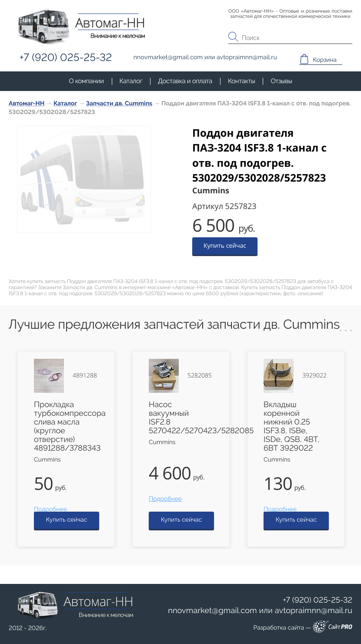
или (260, 611)
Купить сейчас (225, 246)
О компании (86, 81)
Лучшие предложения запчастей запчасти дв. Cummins (174, 325)
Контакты (241, 81)
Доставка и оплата (185, 81)
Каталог (131, 81)
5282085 (200, 376)
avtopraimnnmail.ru (314, 611)
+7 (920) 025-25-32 (318, 600)
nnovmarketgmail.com (212, 611)
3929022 (314, 376)
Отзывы (281, 81)
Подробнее (50, 509)
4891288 (85, 376)
